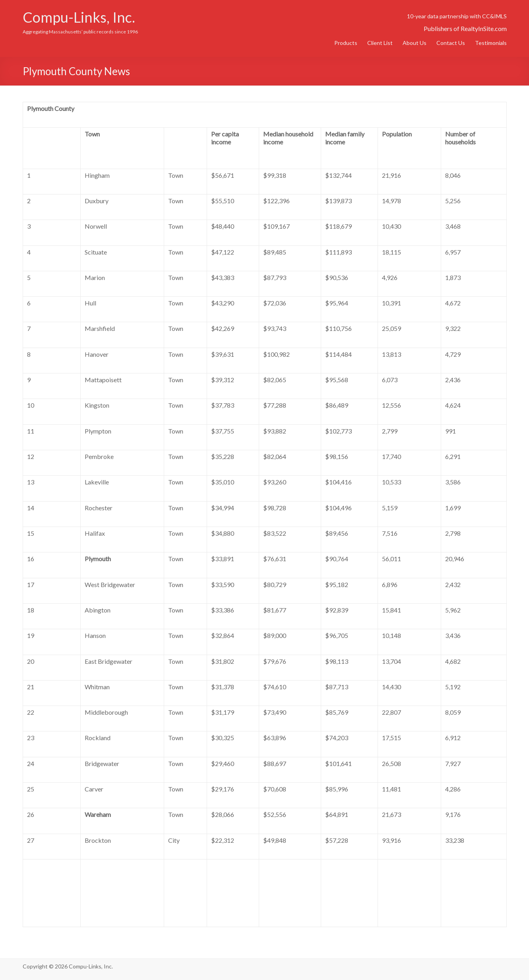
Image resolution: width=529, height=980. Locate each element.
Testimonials (491, 43)
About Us (415, 43)
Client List (380, 43)
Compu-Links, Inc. (79, 17)
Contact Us (451, 43)
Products (346, 43)
